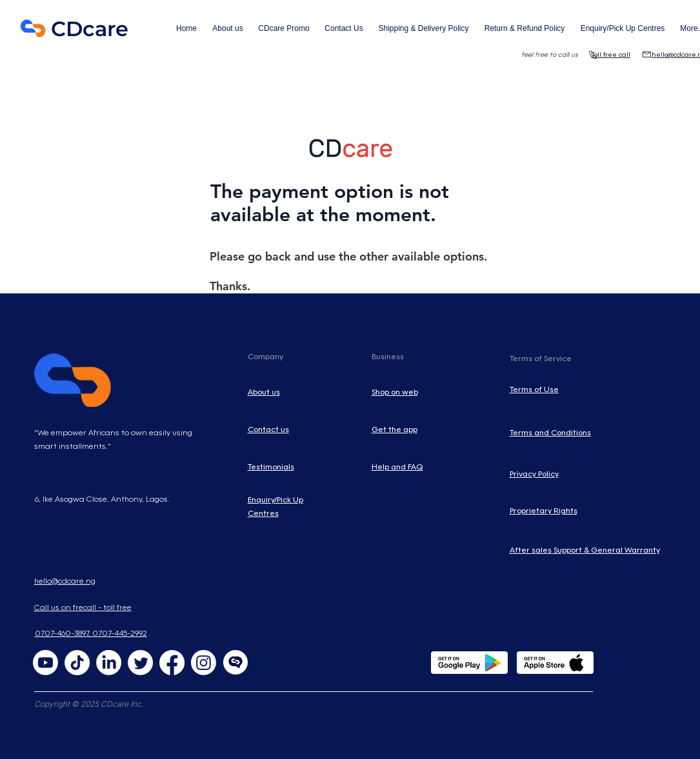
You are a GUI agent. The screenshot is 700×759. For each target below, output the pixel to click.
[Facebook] (172, 663)
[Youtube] (45, 663)
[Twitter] (140, 663)
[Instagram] (204, 663)
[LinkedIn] (109, 663)
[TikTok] (77, 663)
